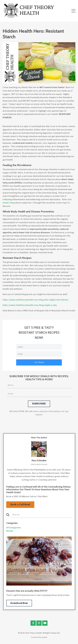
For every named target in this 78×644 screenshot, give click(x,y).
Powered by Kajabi (39, 637)
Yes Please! (39, 362)
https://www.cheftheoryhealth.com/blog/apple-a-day (30, 305)
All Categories (13, 528)
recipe (10, 531)
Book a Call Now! (20, 504)
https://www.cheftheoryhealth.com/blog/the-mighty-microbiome (35, 300)
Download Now (19, 603)
